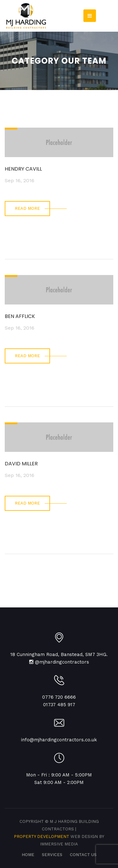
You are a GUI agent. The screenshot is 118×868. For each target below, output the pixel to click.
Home (28, 855)
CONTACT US (83, 855)
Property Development (42, 836)
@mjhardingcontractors (62, 662)
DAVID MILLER (21, 464)
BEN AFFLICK (20, 316)
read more (27, 208)
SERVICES (52, 855)
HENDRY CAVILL (23, 169)
